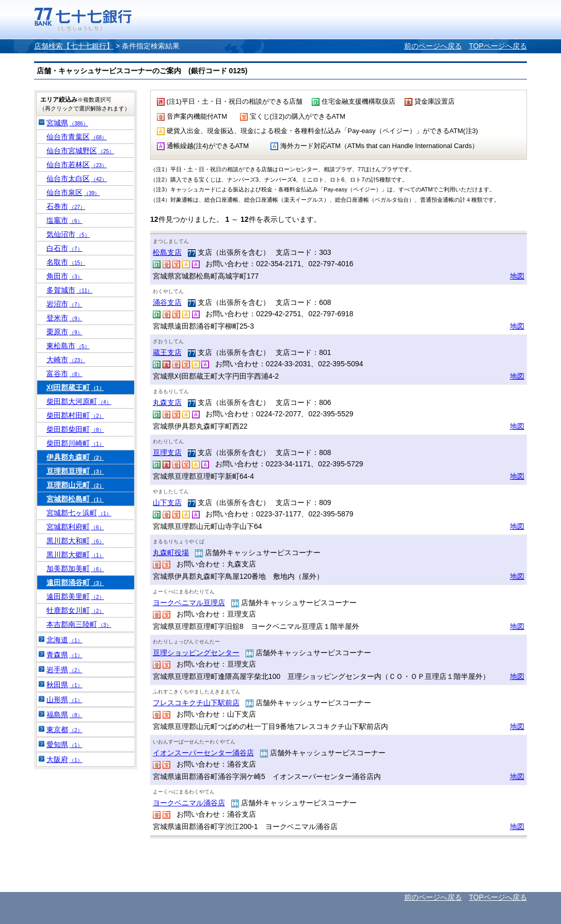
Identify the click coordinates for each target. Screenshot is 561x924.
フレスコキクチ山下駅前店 (196, 703)
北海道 (65, 640)
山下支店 (167, 502)
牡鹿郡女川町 (75, 610)
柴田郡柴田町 (75, 429)
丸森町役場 (171, 553)
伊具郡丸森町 (75, 457)
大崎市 (66, 360)
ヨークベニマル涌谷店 (189, 803)
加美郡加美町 (75, 569)
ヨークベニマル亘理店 (189, 603)
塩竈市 (65, 220)
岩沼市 (65, 304)
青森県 (65, 655)
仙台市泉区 (73, 192)
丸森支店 (167, 402)
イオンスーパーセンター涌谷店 (203, 753)
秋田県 (65, 685)
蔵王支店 (167, 352)
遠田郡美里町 (75, 596)
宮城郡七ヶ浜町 (79, 513)
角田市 (65, 276)
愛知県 (65, 744)
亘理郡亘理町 (75, 471)
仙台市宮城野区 (80, 151)
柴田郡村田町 (75, 415)
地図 (517, 276)
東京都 (65, 730)
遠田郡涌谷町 (75, 582)
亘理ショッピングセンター (196, 653)
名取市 (66, 262)
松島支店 (167, 252)
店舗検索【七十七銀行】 (74, 46)
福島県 (65, 715)
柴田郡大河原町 (79, 401)
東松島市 (68, 346)
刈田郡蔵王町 (75, 387)
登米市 (65, 318)
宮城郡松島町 (75, 499)
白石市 (65, 248)
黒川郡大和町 (75, 541)
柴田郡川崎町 (75, 443)
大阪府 (65, 759)
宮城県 (67, 123)
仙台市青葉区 (77, 137)
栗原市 (65, 332)
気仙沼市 (68, 234)
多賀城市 (69, 290)
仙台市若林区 (77, 165)
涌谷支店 (167, 302)
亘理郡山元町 (75, 485)
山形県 (65, 700)
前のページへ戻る (433, 46)
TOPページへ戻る (498, 46)
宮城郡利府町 (75, 527)
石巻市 (66, 206)
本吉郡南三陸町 (79, 624)
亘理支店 (167, 452)
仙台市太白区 (77, 179)
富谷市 (65, 374)
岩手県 (65, 670)
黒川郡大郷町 (75, 555)
